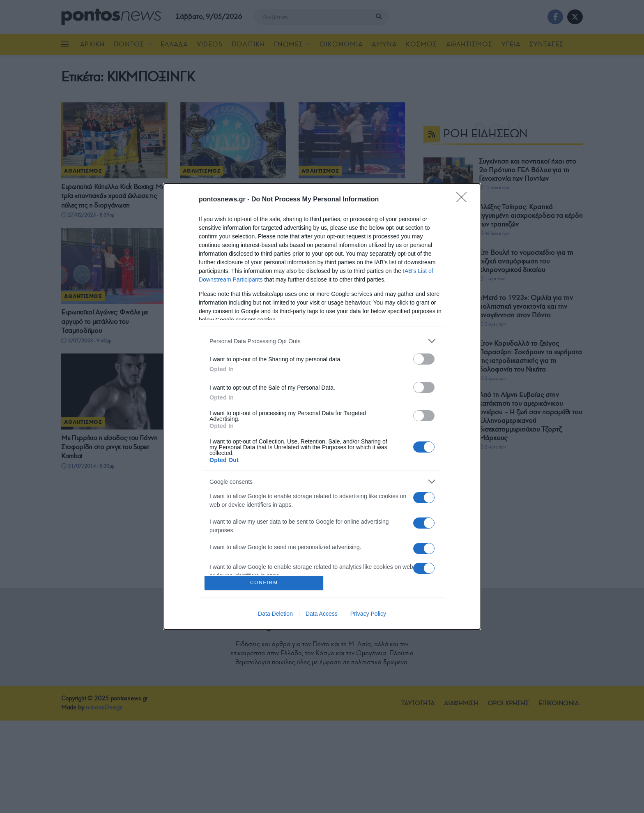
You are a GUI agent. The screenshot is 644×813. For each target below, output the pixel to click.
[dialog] (322, 406)
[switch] (424, 358)
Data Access (322, 615)
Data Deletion (275, 615)
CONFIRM (266, 583)
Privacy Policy (368, 615)
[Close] (464, 199)
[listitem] (322, 340)
